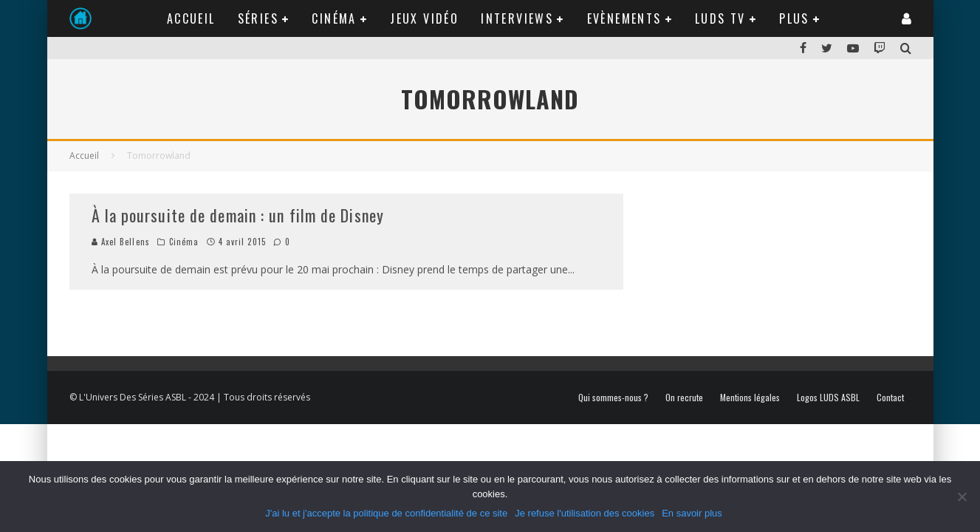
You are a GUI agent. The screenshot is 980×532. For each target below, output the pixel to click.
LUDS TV (720, 18)
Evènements (624, 18)
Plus (794, 18)
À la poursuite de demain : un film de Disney (238, 215)
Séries (258, 18)
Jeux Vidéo (424, 18)
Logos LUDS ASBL (828, 398)
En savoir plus (692, 513)
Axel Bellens (121, 242)
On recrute (684, 398)
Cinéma (334, 18)
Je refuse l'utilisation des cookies (585, 513)
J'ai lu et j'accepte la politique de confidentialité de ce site (386, 513)
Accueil (191, 18)
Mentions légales (750, 398)
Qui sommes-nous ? (613, 398)
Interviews (517, 18)
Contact (890, 398)
